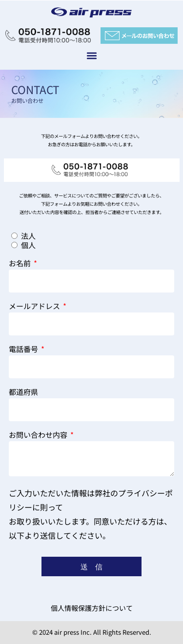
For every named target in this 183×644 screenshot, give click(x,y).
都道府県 (23, 392)
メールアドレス (35, 307)
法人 (28, 236)
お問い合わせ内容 (39, 435)
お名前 (20, 264)
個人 (28, 245)
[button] (91, 55)
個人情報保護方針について (92, 608)
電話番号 (24, 350)
